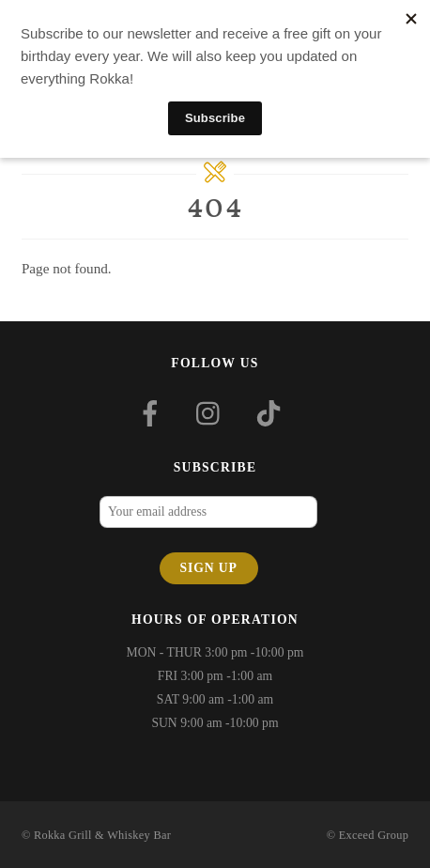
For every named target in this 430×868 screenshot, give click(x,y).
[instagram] (213, 412)
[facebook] (154, 412)
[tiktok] (272, 412)
